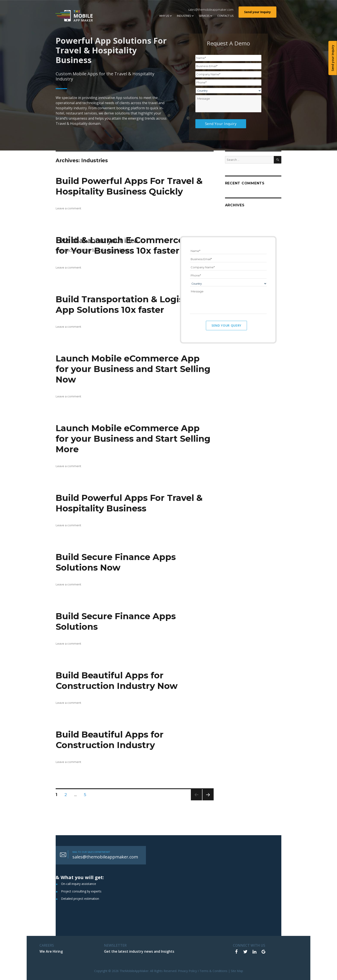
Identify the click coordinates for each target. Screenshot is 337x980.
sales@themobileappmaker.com (211, 10)
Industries (184, 16)
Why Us (164, 16)
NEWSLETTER (115, 945)
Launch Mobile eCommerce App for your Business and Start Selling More (133, 439)
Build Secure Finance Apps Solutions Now (116, 562)
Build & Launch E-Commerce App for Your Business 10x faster (130, 245)
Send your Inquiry (257, 12)
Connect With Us (249, 945)
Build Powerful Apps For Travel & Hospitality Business (129, 503)
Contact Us (225, 16)
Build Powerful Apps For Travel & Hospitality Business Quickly (129, 186)
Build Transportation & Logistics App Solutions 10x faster (128, 304)
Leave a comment (68, 208)
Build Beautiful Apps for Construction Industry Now (117, 681)
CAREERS (47, 945)
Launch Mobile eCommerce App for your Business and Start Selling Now (133, 369)
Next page (208, 800)
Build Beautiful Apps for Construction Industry (110, 740)
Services (204, 16)
